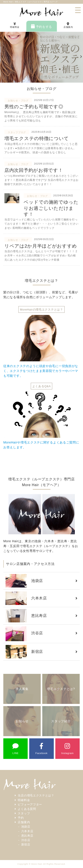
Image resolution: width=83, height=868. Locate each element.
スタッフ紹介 (61, 721)
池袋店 (26, 827)
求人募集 (22, 689)
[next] (81, 57)
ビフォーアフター (30, 805)
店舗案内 (24, 822)
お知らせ (22, 721)
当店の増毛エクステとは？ (36, 796)
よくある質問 (27, 809)
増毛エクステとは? (61, 689)
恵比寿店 (27, 836)
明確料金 (24, 800)
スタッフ (24, 813)
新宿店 (26, 845)
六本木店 (27, 831)
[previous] (2, 57)
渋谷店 (26, 840)
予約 (21, 818)
